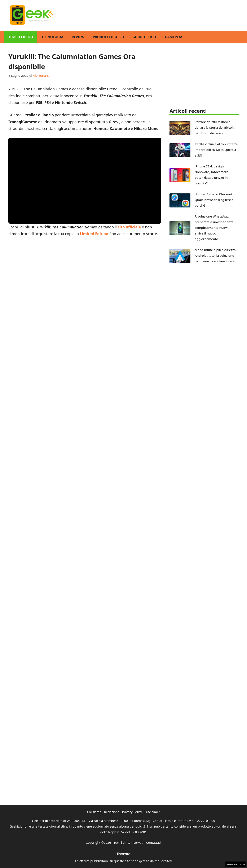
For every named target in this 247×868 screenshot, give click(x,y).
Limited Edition (94, 234)
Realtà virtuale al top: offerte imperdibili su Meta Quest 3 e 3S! (216, 150)
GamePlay (174, 37)
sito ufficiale (129, 227)
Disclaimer (152, 812)
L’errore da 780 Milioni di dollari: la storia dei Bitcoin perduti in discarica (215, 127)
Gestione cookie (236, 864)
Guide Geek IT (145, 37)
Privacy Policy (132, 812)
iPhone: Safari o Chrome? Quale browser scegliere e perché (214, 200)
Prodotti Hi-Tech (109, 37)
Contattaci (154, 842)
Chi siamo (94, 812)
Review (78, 37)
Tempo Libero (21, 37)
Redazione (112, 812)
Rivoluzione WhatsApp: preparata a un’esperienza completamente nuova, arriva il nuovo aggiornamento (214, 228)
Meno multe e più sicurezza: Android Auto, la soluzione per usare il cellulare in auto (216, 255)
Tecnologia (52, 37)
